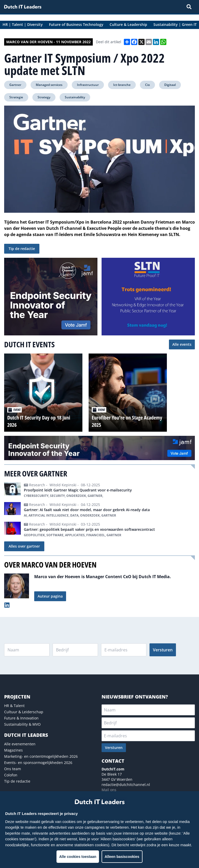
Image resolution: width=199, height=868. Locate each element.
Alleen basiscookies (122, 857)
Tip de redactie (22, 249)
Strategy (44, 97)
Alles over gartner (24, 546)
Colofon (11, 775)
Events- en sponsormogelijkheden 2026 (38, 763)
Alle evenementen (20, 744)
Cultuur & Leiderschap (24, 712)
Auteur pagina (50, 596)
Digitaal (170, 85)
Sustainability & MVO (22, 724)
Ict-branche (122, 85)
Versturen (163, 650)
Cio (147, 85)
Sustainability (75, 97)
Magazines (13, 750)
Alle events (182, 344)
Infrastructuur (88, 85)
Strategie (16, 97)
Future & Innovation (21, 718)
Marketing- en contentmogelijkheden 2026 (41, 756)
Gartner (15, 85)
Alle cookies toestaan (78, 857)
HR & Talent (14, 706)
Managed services (49, 85)
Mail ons (109, 790)
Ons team (13, 769)
